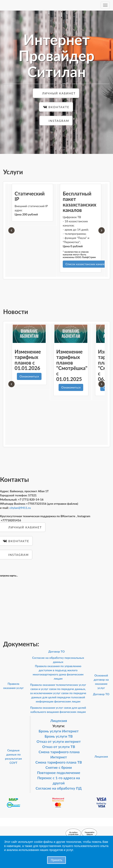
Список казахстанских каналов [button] (86, 264)
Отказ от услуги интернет (59, 741)
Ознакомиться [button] (29, 376)
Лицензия (59, 721)
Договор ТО (57, 651)
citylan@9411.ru (20, 508)
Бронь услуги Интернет (59, 731)
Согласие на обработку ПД (59, 788)
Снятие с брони (59, 767)
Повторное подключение (59, 773)
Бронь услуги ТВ (59, 736)
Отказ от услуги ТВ (59, 747)
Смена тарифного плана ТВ (59, 762)
